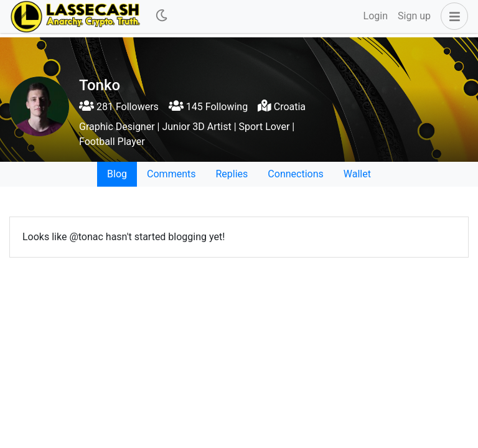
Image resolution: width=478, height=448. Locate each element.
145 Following (208, 107)
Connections (295, 174)
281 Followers (119, 107)
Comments (171, 174)
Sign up (414, 16)
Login (376, 16)
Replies (232, 174)
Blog (117, 174)
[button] (452, 16)
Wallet (357, 174)
